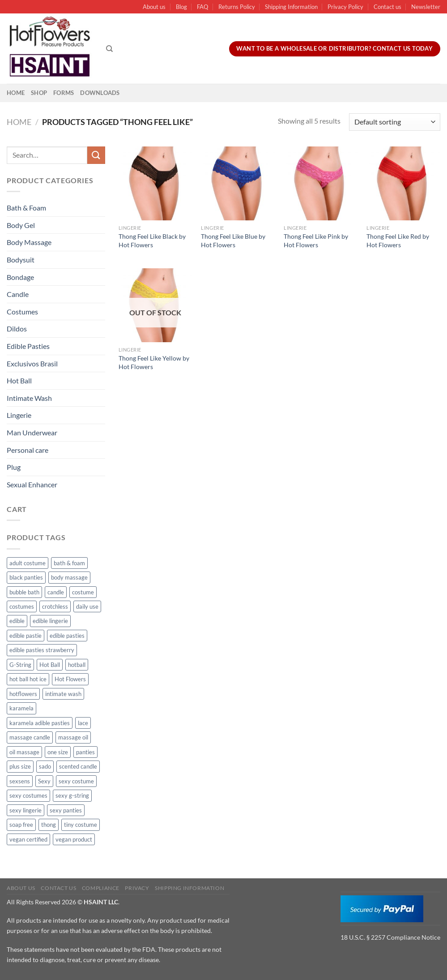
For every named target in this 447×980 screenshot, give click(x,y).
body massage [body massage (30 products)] (69, 577)
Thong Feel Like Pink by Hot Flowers (316, 241)
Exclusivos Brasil (32, 363)
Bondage (20, 277)
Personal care (28, 450)
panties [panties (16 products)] (85, 752)
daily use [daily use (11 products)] (87, 606)
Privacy (137, 888)
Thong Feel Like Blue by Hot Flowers (233, 241)
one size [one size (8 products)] (58, 752)
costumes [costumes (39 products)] (22, 606)
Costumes (22, 312)
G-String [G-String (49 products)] (20, 665)
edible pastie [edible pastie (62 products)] (26, 636)
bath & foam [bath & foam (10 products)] (69, 563)
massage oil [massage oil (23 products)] (73, 737)
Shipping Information (291, 7)
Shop (39, 93)
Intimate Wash (29, 398)
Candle (18, 294)
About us (154, 7)
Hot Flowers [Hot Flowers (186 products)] (70, 679)
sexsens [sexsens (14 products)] (20, 781)
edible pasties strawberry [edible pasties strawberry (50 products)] (42, 650)
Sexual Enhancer (32, 484)
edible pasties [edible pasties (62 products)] (67, 636)
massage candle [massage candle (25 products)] (30, 737)
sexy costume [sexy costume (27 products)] (76, 781)
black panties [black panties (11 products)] (26, 577)
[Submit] (96, 155)
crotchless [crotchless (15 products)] (55, 606)
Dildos (17, 329)
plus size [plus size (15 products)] (20, 766)
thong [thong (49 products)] (49, 825)
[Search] (109, 49)
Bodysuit (21, 260)
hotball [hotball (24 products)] (77, 665)
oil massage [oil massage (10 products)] (24, 752)
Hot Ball (19, 380)
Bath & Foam (26, 208)
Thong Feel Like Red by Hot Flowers (398, 241)
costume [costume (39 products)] (83, 592)
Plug (14, 467)
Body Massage (29, 242)
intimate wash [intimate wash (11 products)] (63, 694)
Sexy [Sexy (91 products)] (44, 781)
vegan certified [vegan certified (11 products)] (28, 839)
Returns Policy (237, 7)
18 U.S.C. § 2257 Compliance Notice (390, 937)
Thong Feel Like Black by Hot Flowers (152, 241)
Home (16, 93)
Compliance (101, 888)
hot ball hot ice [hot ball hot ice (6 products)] (28, 679)
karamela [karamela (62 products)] (21, 708)
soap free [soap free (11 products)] (21, 825)
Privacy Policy (345, 7)
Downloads (100, 93)
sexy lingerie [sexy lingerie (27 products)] (26, 810)
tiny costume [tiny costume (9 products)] (81, 825)
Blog (181, 7)
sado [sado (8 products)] (45, 766)
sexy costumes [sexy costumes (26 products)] (28, 795)
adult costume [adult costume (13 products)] (28, 563)
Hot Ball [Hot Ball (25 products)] (50, 665)
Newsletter (426, 7)
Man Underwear (32, 432)
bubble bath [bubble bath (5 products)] (24, 592)
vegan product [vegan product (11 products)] (74, 839)
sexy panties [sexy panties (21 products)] (66, 810)
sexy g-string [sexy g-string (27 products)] (72, 795)
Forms (64, 93)
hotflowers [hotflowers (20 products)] (23, 694)
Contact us (387, 7)
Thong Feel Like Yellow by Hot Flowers (154, 362)
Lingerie (19, 415)
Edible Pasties (28, 346)
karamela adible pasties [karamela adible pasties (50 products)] (40, 723)
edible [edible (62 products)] (17, 621)
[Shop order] (395, 122)
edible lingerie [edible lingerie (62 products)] (50, 621)
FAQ (202, 7)
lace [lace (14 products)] (83, 723)
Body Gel (21, 225)
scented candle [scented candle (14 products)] (78, 766)
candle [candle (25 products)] (56, 592)
